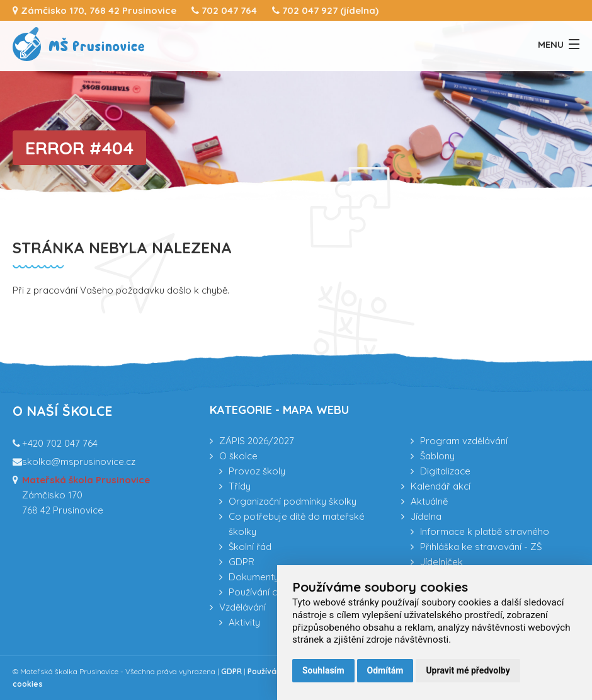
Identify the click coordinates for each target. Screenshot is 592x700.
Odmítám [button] (385, 670)
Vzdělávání (242, 607)
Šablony (437, 456)
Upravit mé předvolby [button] (468, 670)
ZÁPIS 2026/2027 (257, 441)
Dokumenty (254, 577)
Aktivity (244, 622)
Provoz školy (257, 471)
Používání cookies (268, 592)
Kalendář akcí (441, 486)
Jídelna (426, 516)
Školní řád (250, 547)
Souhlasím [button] (323, 670)
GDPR (242, 562)
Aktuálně (429, 501)
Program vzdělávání (464, 441)
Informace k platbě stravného (485, 531)
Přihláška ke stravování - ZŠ (481, 547)
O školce (238, 456)
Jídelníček (441, 562)
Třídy (240, 486)
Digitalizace (445, 471)
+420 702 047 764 (60, 443)
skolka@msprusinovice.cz (79, 462)
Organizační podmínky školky (293, 501)
